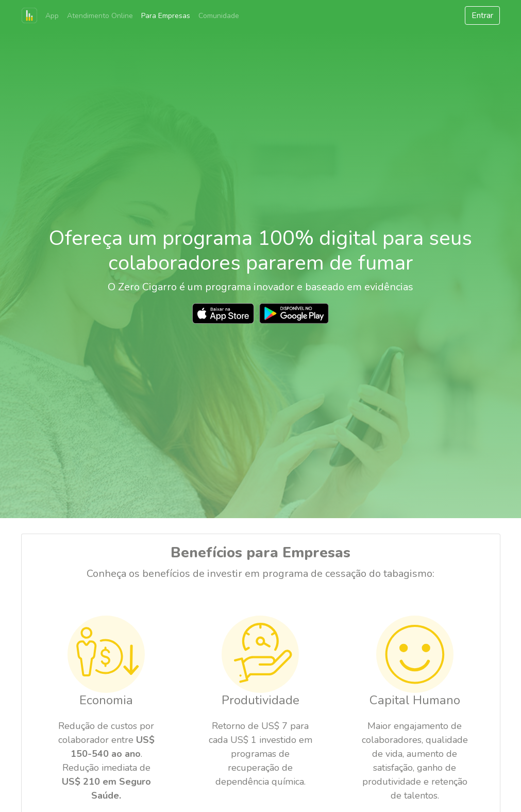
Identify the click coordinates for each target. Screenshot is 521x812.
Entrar (482, 15)
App (52, 16)
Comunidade (219, 16)
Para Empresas (166, 16)
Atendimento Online (100, 16)
